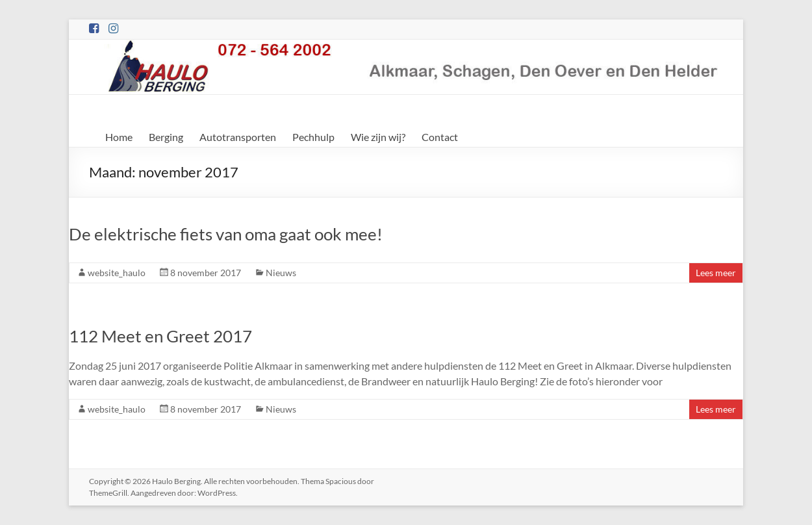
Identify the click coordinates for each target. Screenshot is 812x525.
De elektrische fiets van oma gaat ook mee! (226, 234)
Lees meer (716, 273)
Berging (166, 137)
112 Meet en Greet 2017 (160, 336)
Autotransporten (238, 137)
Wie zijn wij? (378, 137)
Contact (440, 137)
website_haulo (117, 273)
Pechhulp (313, 137)
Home (119, 137)
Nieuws (281, 273)
